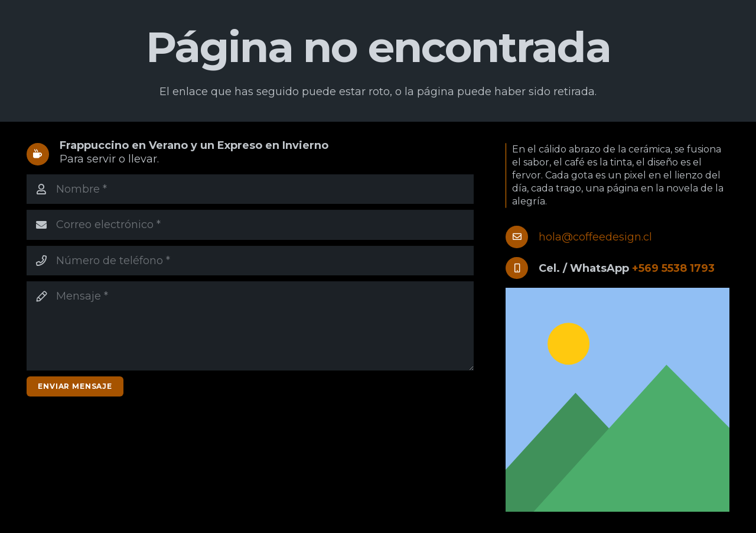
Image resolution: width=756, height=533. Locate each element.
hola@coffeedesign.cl (595, 237)
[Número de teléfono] (250, 261)
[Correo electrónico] (250, 225)
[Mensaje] (250, 326)
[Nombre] (250, 189)
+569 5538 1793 (673, 268)
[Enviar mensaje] (75, 386)
